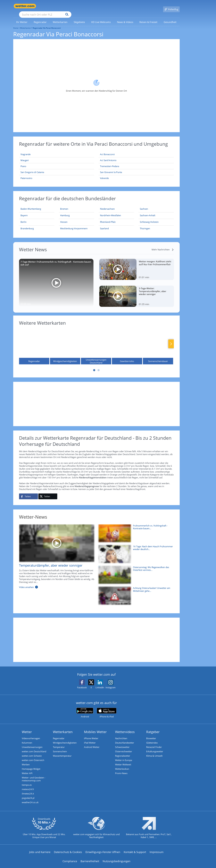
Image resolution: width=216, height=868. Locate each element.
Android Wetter (92, 743)
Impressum (157, 848)
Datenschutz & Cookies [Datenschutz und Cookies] (68, 848)
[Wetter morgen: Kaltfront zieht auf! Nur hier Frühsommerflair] (137, 265)
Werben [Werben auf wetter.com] (26, 760)
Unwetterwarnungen (32, 743)
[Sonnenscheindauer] (158, 342)
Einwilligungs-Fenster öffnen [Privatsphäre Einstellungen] (103, 848)
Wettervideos (125, 728)
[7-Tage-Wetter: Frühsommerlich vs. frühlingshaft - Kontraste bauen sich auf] (56, 279)
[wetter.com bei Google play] (85, 709)
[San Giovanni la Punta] (136, 168)
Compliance (70, 857)
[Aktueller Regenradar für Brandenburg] (27, 225)
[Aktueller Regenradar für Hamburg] (65, 212)
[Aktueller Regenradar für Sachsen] (144, 205)
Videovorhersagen (31, 734)
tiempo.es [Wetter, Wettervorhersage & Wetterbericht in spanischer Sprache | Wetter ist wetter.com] (27, 781)
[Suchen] (89, 6)
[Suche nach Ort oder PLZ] (67, 6)
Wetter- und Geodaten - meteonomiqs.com (34, 775)
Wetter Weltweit (123, 760)
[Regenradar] (34, 342)
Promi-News (121, 769)
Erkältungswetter (155, 747)
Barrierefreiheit (90, 857)
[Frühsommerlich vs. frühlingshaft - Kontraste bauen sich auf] (135, 530)
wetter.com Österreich (33, 756)
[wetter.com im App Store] (107, 709)
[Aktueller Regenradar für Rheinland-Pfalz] (108, 218)
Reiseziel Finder (154, 743)
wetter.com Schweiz (32, 752)
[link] (22, 18)
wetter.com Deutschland (34, 747)
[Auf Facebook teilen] (28, 492)
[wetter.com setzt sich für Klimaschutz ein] (96, 826)
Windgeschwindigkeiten (65, 738)
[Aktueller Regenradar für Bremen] (64, 205)
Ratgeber (153, 728)
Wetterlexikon (122, 765)
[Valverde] (136, 174)
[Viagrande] (57, 150)
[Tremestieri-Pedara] (136, 162)
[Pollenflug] (171, 6)
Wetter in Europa (124, 756)
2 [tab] (99, 366)
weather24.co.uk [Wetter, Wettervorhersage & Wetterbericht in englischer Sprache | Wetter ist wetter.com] (30, 798)
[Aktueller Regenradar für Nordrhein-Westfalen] (110, 212)
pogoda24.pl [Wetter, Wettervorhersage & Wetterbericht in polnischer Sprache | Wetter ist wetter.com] (28, 794)
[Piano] (57, 162)
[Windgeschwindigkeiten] (65, 342)
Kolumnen (27, 738)
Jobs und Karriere (40, 848)
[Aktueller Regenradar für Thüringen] (145, 225)
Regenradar (59, 734)
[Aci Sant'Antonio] (136, 156)
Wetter (27, 728)
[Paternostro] (57, 174)
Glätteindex (152, 738)
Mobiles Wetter (95, 728)
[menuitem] (22, 18)
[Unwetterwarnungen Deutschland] (96, 342)
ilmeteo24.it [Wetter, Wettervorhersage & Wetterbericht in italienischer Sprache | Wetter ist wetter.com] (28, 789)
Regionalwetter (123, 752)
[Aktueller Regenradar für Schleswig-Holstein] (149, 218)
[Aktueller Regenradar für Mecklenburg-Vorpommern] (74, 225)
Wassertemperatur (62, 752)
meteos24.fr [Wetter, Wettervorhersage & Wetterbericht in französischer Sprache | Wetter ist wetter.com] (28, 785)
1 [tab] (94, 366)
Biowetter (151, 734)
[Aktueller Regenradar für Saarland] (104, 225)
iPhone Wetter (91, 734)
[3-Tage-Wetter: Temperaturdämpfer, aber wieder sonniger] (137, 292)
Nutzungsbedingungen (117, 857)
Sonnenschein (60, 747)
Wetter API (27, 769)
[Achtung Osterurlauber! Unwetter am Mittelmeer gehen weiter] (135, 593)
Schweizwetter (122, 743)
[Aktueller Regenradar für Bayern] (24, 212)
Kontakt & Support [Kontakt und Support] (135, 848)
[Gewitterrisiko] (127, 342)
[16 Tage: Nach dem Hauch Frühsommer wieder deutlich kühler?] (135, 551)
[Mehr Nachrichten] (163, 245)
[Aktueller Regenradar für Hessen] (64, 218)
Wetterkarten (25, 24)
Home (16, 24)
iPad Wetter (90, 738)
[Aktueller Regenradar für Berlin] (23, 218)
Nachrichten (121, 734)
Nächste (171, 340)
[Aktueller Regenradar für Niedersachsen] (107, 205)
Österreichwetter (124, 747)
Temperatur (59, 743)
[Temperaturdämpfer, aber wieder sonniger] (55, 554)
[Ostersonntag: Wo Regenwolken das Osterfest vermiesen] (135, 572)
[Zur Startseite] (25, 6)
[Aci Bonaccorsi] (136, 150)
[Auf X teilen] (48, 492)
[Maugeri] (57, 156)
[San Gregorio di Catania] (57, 168)
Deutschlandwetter (125, 738)
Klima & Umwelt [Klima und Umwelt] (154, 752)
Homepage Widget (31, 765)
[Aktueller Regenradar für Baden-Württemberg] (31, 205)
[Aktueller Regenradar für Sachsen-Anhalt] (148, 212)
